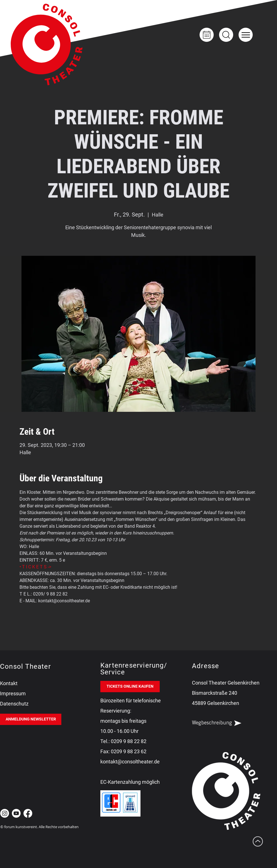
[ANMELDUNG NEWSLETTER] (31, 719)
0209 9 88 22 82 (129, 741)
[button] (246, 35)
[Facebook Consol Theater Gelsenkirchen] (28, 813)
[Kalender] (207, 35)
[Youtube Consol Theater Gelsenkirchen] (16, 813)
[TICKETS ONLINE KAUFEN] (130, 687)
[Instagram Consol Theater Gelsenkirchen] (5, 813)
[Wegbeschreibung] (222, 723)
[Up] (226, 35)
